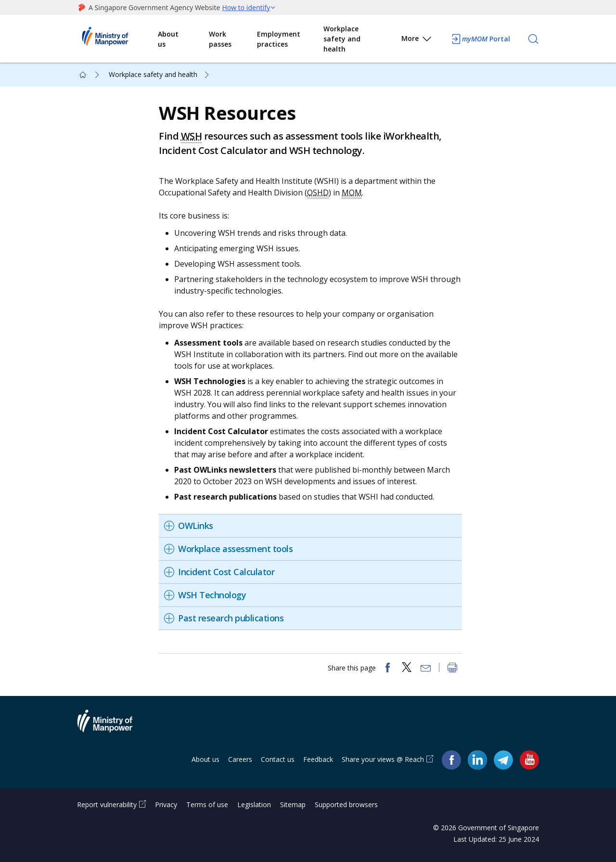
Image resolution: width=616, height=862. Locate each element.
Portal (480, 39)
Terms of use (207, 804)
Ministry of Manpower (112, 727)
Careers (240, 759)
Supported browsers (346, 804)
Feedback (318, 759)
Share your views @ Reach (383, 759)
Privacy (166, 804)
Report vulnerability (107, 804)
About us (168, 39)
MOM (352, 193)
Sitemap (293, 804)
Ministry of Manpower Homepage (117, 39)
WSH (192, 136)
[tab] (310, 526)
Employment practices (279, 39)
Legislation (254, 804)
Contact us (278, 759)
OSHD (318, 193)
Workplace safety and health (342, 39)
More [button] (417, 40)
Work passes (220, 39)
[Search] (533, 39)
